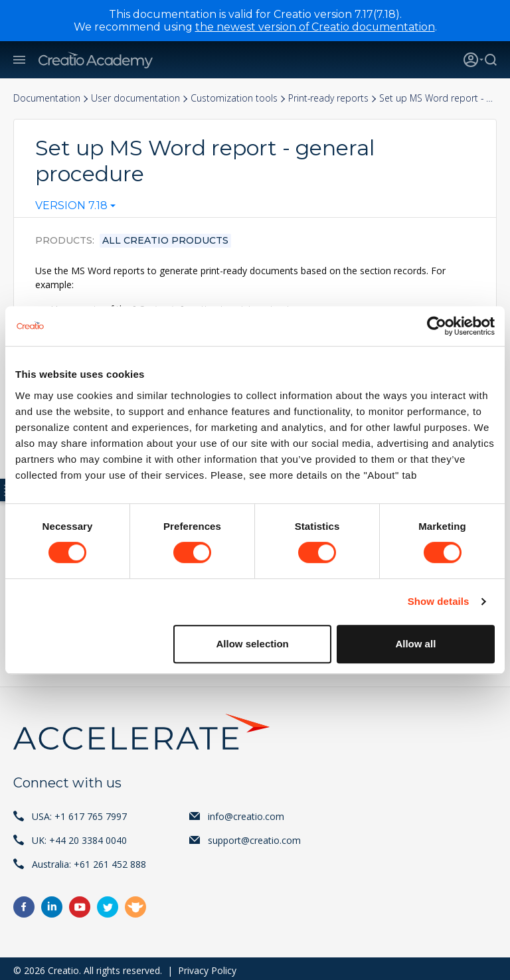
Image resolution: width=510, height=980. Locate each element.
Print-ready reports (329, 99)
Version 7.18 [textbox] (71, 206)
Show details (439, 601)
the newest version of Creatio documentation (315, 27)
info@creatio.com (246, 812)
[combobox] (75, 208)
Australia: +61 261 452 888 (89, 860)
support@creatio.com (254, 836)
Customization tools (234, 99)
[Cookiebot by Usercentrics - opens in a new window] (437, 326)
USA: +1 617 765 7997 (79, 812)
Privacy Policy (207, 966)
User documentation (135, 99)
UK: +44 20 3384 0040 (79, 836)
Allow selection (253, 644)
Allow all (415, 644)
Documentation (47, 99)
